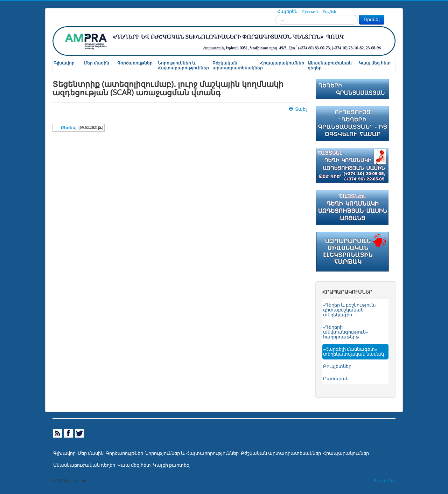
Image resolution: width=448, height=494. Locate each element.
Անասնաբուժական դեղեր (330, 66)
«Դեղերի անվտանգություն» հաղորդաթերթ (345, 332)
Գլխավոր (64, 63)
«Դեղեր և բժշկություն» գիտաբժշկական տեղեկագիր (350, 310)
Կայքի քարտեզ (171, 465)
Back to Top (385, 481)
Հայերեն (288, 12)
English (329, 12)
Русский (310, 12)
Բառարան (336, 379)
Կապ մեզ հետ (375, 63)
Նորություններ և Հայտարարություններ (183, 66)
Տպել (298, 109)
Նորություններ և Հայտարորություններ (192, 453)
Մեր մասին (96, 63)
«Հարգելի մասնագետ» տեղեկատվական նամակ (353, 352)
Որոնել (372, 19)
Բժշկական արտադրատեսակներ (236, 66)
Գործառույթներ (135, 63)
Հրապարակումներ (282, 63)
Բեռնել (69, 128)
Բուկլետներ (337, 366)
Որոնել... (276, 15)
